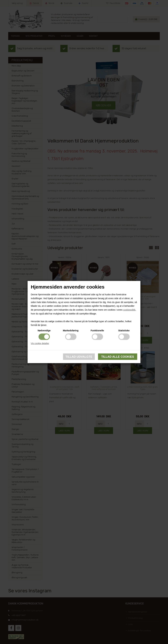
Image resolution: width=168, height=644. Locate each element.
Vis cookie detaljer (40, 343)
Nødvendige (44, 331)
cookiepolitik (129, 310)
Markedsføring (71, 331)
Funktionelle (97, 331)
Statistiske (124, 331)
